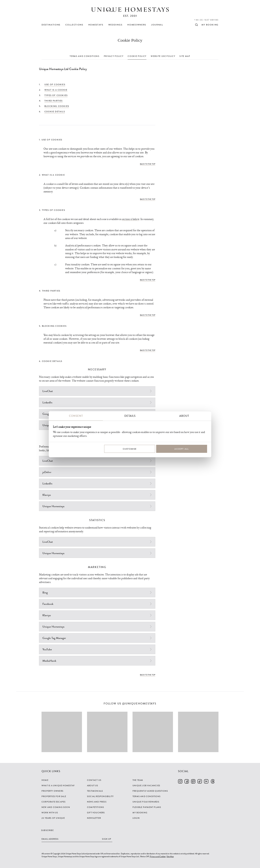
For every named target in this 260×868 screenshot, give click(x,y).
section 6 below (130, 219)
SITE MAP (185, 56)
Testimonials (95, 791)
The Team (138, 780)
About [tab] (184, 416)
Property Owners (52, 791)
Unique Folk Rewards (146, 802)
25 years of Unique (53, 818)
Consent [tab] (76, 416)
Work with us (50, 813)
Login (136, 818)
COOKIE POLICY (137, 56)
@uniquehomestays (139, 704)
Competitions (96, 807)
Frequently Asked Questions (150, 791)
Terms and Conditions (147, 796)
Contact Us (94, 780)
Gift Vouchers (96, 813)
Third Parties (54, 101)
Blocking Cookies (57, 106)
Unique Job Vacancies (146, 786)
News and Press (97, 802)
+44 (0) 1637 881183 (206, 20)
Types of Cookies (56, 95)
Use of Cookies (55, 84)
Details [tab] (130, 416)
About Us (93, 786)
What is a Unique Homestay (58, 786)
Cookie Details (55, 112)
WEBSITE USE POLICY (163, 56)
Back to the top (148, 164)
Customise (130, 449)
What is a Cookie (56, 90)
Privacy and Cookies (158, 856)
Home (45, 780)
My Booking (140, 813)
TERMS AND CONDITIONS (85, 56)
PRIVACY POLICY (114, 56)
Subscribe (47, 830)
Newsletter (94, 818)
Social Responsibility (100, 796)
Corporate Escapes (54, 802)
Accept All (182, 449)
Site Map (170, 856)
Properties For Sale (54, 796)
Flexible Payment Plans (147, 807)
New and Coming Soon (56, 807)
